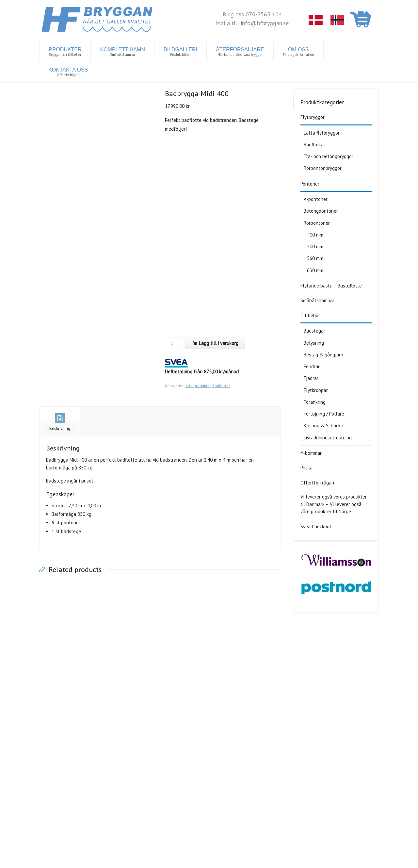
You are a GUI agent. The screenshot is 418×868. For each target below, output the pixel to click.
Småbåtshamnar (317, 300)
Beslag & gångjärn (323, 355)
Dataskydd (104, 861)
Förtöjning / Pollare (324, 414)
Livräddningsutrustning (328, 438)
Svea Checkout (316, 526)
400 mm (315, 235)
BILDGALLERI (180, 52)
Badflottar (221, 386)
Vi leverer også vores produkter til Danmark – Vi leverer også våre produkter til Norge (334, 504)
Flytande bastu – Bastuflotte (331, 286)
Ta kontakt (233, 768)
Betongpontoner (321, 211)
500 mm (315, 246)
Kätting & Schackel (324, 426)
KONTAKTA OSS (68, 72)
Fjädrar (311, 378)
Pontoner (310, 184)
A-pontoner (316, 199)
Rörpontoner (317, 223)
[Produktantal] (174, 343)
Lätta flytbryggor (322, 133)
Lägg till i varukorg (219, 343)
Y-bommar (311, 453)
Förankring (315, 402)
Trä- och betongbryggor (329, 156)
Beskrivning (60, 422)
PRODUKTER (65, 52)
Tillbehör (310, 315)
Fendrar (312, 366)
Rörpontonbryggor (323, 168)
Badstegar (314, 331)
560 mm (315, 258)
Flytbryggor (313, 117)
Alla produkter (198, 386)
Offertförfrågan (317, 483)
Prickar (307, 468)
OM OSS (298, 52)
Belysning (314, 343)
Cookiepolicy (128, 861)
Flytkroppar (316, 390)
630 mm (315, 270)
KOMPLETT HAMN (122, 52)
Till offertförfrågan (242, 708)
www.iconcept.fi (177, 861)
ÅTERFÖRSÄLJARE (240, 52)
